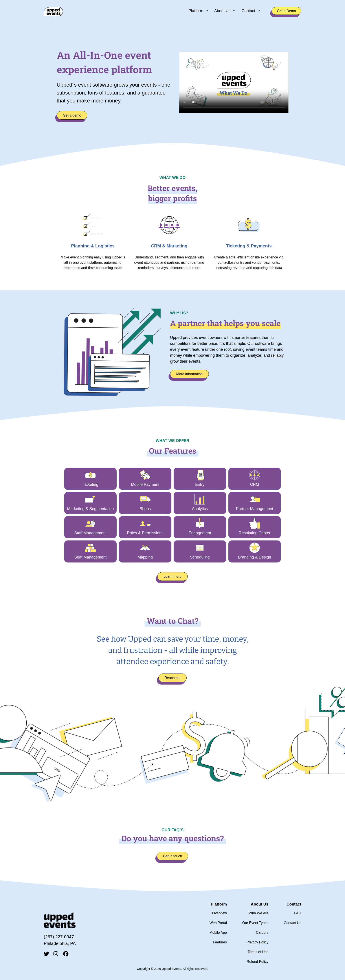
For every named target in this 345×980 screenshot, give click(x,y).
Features (220, 942)
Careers (262, 933)
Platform (196, 11)
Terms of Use (258, 952)
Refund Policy (258, 962)
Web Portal (218, 923)
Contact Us (293, 923)
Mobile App (218, 933)
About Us (222, 11)
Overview (219, 913)
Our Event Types (255, 923)
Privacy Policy (257, 942)
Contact (248, 11)
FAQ (298, 913)
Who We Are (259, 913)
